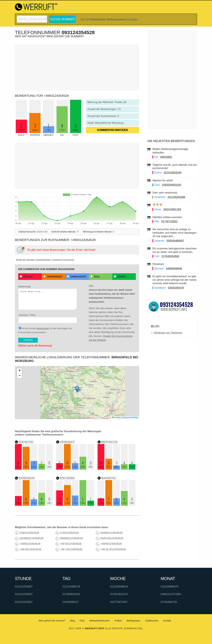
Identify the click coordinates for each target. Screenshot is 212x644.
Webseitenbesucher (99, 621)
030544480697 (175, 241)
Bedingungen (43, 328)
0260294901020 (172, 185)
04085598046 (174, 269)
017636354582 (170, 256)
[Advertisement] (77, 67)
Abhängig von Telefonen (168, 333)
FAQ (82, 621)
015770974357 (119, 602)
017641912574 (119, 594)
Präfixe (118, 621)
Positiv (120, 277)
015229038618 (119, 587)
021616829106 (173, 173)
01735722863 (169, 221)
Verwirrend (53, 277)
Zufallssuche (152, 621)
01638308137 (71, 602)
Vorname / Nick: (48, 318)
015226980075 (170, 587)
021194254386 (176, 197)
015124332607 (24, 587)
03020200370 (176, 288)
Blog (73, 621)
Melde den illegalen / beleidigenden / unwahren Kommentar (45, 260)
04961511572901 (171, 594)
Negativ (26, 277)
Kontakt (167, 621)
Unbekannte (76, 277)
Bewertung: (48, 297)
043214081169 (172, 209)
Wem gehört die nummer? (52, 621)
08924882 (166, 157)
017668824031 (71, 594)
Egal (95, 277)
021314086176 (71, 587)
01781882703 (169, 602)
